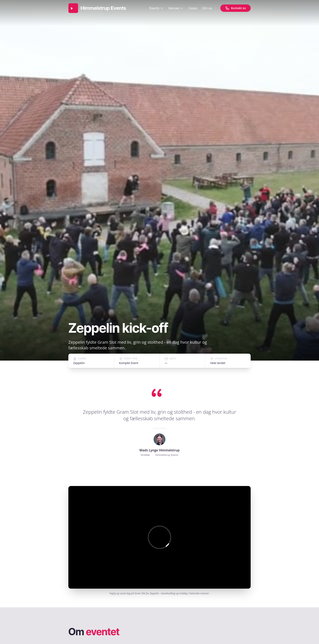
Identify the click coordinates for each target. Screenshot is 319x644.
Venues (176, 8)
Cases (193, 8)
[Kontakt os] (235, 8)
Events (156, 8)
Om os (207, 8)
